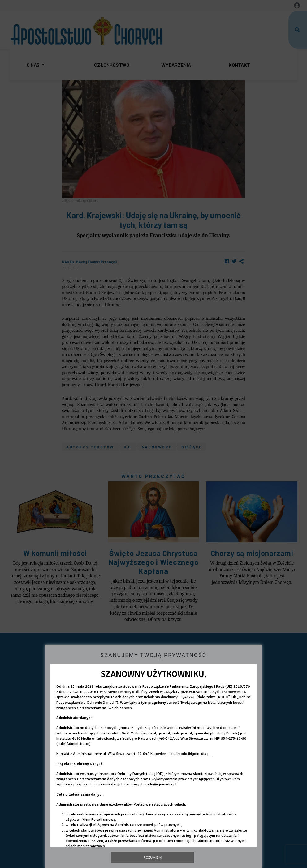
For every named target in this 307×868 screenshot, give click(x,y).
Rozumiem (153, 857)
